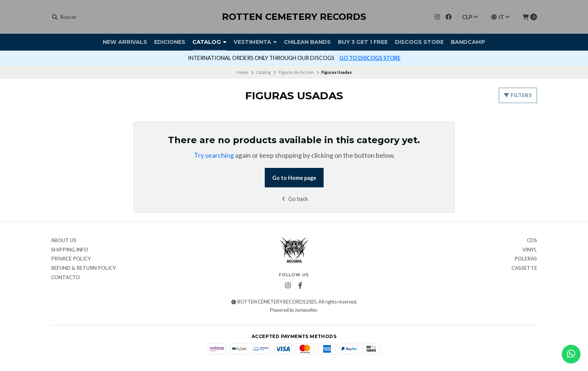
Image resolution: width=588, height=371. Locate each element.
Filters (518, 95)
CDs (532, 241)
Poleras (526, 259)
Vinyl (530, 250)
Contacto (65, 278)
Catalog (209, 42)
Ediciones (170, 42)
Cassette (524, 268)
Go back (294, 199)
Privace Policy (71, 259)
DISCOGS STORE (419, 42)
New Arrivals (125, 42)
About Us (64, 241)
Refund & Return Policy (84, 268)
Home (242, 72)
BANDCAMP (468, 42)
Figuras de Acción (296, 72)
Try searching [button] (214, 155)
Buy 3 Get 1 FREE (363, 42)
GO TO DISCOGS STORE (370, 58)
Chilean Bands (307, 42)
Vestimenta (255, 42)
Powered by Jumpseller (293, 310)
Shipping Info (70, 250)
